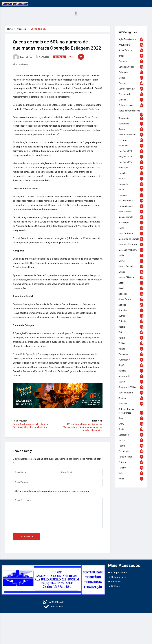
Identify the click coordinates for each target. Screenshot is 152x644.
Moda (122, 257)
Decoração (125, 118)
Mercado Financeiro (129, 246)
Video (122, 475)
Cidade (123, 78)
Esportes (124, 173)
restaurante (125, 378)
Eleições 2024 (126, 157)
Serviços (124, 406)
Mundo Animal (127, 268)
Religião (123, 373)
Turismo (124, 470)
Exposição (125, 184)
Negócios (124, 296)
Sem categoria (127, 395)
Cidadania (23, 29)
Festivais (124, 195)
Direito (123, 129)
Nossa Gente (126, 301)
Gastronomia (126, 212)
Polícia (123, 340)
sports (123, 442)
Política (123, 345)
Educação (124, 146)
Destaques (125, 124)
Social (123, 431)
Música (123, 274)
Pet (121, 334)
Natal (122, 285)
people (123, 329)
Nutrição (124, 312)
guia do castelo (127, 217)
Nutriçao (124, 318)
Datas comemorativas (130, 111)
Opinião (123, 323)
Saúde (123, 384)
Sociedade (125, 437)
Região (123, 367)
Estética (124, 179)
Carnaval (124, 61)
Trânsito (124, 464)
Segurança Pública (129, 389)
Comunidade (126, 94)
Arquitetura (125, 45)
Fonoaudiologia (127, 206)
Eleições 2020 (126, 151)
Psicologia (125, 356)
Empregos (125, 168)
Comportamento (128, 89)
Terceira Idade (126, 459)
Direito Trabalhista (128, 135)
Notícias (123, 307)
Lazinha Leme (27, 63)
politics (123, 351)
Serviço (123, 400)
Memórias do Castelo (130, 239)
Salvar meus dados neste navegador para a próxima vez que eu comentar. (57, 514)
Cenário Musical (127, 67)
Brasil (122, 56)
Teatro (123, 448)
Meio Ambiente (127, 233)
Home (10, 29)
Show (122, 426)
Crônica (123, 100)
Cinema (123, 83)
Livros (122, 228)
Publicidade (125, 362)
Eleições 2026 (126, 162)
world (122, 481)
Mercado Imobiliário (129, 252)
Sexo (122, 420)
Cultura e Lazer (127, 105)
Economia (124, 140)
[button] (76, 13)
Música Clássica (127, 279)
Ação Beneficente (128, 39)
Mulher (123, 263)
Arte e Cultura (126, 50)
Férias (123, 190)
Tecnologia (125, 453)
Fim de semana (127, 201)
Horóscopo (125, 222)
